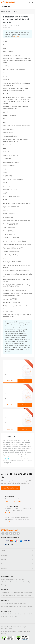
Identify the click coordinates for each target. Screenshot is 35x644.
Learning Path (20, 596)
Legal (24, 627)
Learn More (10, 381)
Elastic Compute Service (8, 579)
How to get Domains (27, 593)
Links (10, 629)
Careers (4, 627)
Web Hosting (26, 582)
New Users (28, 596)
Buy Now (25, 381)
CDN (17, 579)
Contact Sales (17, 501)
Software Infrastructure (8, 596)
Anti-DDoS (22, 579)
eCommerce (19, 582)
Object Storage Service (8, 582)
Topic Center (5, 603)
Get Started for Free (11, 488)
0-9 (16, 617)
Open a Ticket (9, 513)
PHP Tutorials (28, 606)
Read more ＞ (17, 36)
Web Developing (13, 606)
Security (4, 585)
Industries (23, 603)
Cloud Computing (14, 603)
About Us (10, 627)
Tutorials (21, 606)
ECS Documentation (14, 593)
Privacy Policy (17, 627)
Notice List (4, 629)
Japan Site (4, 593)
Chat (6, 501)
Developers (5, 606)
